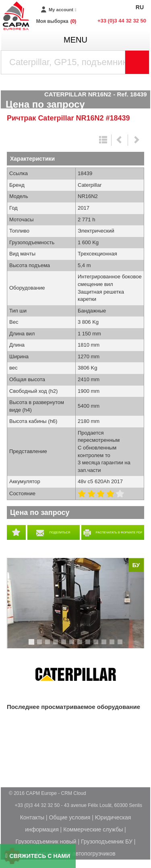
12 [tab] (123, 645)
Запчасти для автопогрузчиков (75, 854)
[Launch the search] (137, 62)
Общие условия (70, 817)
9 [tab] (97, 645)
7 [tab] (81, 645)
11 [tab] (115, 645)
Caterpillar (76, 674)
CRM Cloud (74, 793)
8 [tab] (89, 645)
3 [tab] (49, 645)
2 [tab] (41, 645)
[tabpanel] (75, 603)
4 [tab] (57, 645)
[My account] (59, 10)
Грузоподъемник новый (46, 841)
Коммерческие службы (93, 829)
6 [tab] (73, 645)
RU (140, 7)
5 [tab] (65, 645)
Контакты (32, 817)
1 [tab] (33, 645)
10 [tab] (107, 645)
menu (75, 40)
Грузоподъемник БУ (107, 841)
